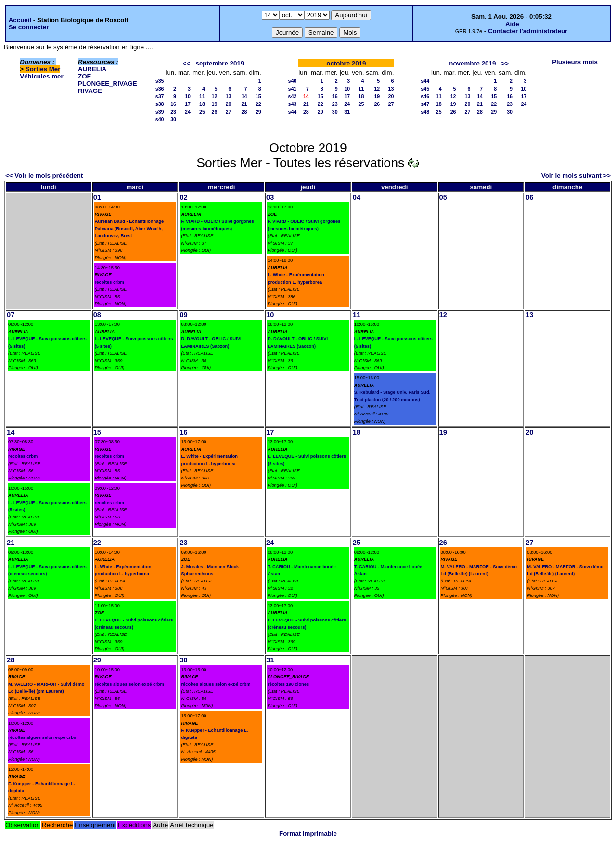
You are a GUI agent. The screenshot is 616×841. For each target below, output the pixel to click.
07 (11, 315)
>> (505, 63)
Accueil (20, 20)
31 (347, 112)
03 (270, 197)
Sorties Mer (43, 69)
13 (229, 96)
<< (187, 63)
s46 (425, 96)
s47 (425, 104)
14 (244, 96)
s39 (160, 112)
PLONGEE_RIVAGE (108, 84)
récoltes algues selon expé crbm (43, 737)
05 (443, 197)
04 (357, 197)
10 (188, 96)
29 (258, 112)
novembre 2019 (472, 63)
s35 (160, 81)
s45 (425, 89)
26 (214, 112)
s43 (293, 104)
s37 (160, 96)
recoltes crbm (109, 282)
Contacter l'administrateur (528, 31)
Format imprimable (308, 834)
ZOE (84, 76)
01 (97, 197)
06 (529, 197)
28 (244, 112)
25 (202, 112)
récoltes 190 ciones (288, 684)
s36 (160, 89)
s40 (160, 119)
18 (202, 104)
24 (188, 112)
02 (183, 197)
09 (183, 315)
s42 (293, 96)
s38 (160, 104)
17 (188, 104)
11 (202, 96)
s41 (293, 89)
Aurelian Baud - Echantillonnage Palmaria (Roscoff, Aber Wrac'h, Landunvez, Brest (129, 229)
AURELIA (92, 69)
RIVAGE (90, 91)
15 (258, 96)
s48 (425, 112)
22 (258, 104)
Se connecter (29, 27)
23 (173, 112)
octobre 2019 (346, 63)
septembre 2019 (220, 63)
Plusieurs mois (575, 62)
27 (229, 112)
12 (214, 96)
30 (173, 119)
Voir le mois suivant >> (576, 175)
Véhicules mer (41, 76)
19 (214, 104)
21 (244, 104)
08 (97, 315)
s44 (293, 112)
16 (173, 104)
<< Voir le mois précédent (44, 175)
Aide (512, 24)
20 (229, 104)
